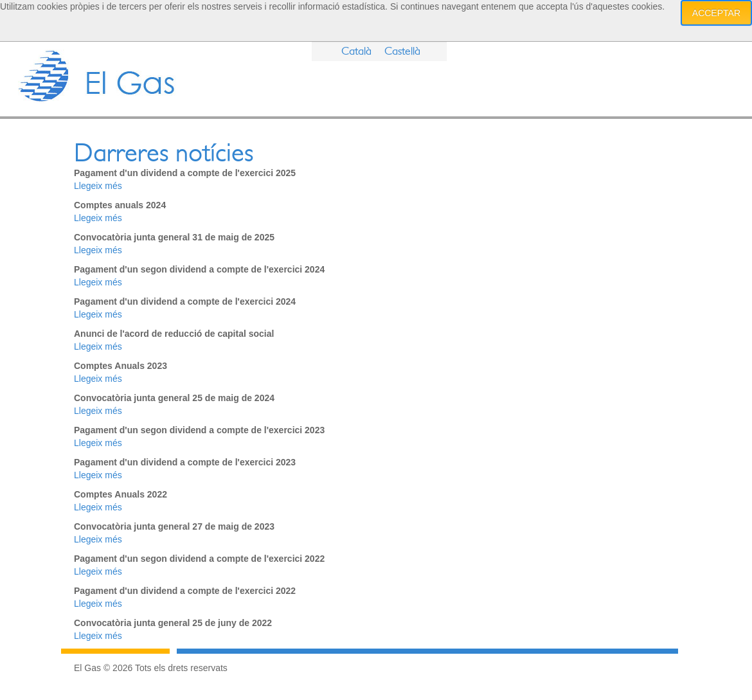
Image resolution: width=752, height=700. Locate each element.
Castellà (402, 51)
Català (356, 51)
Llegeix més (98, 186)
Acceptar (716, 13)
